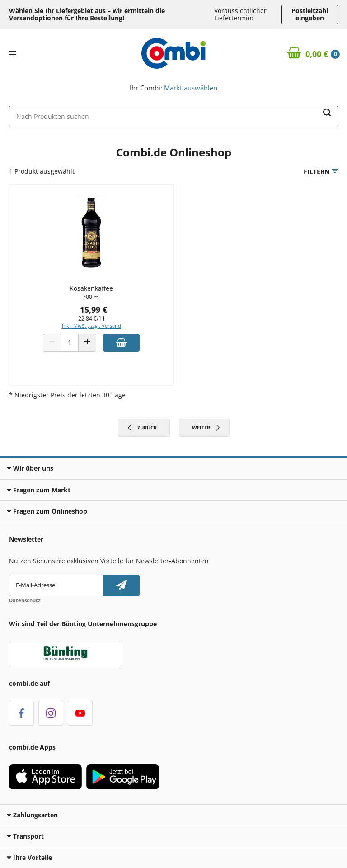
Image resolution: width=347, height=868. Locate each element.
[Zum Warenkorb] (314, 54)
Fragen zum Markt (39, 490)
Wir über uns (30, 468)
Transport (25, 836)
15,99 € (94, 310)
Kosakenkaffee (91, 288)
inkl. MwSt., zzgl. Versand (91, 326)
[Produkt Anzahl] (70, 343)
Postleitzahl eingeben (310, 14)
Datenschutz (25, 600)
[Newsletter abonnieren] (121, 585)
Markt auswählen (191, 88)
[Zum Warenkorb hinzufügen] (121, 343)
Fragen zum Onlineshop (47, 511)
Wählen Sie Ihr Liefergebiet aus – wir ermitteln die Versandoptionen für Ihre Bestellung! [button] (87, 14)
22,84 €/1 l (91, 318)
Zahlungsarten (32, 815)
